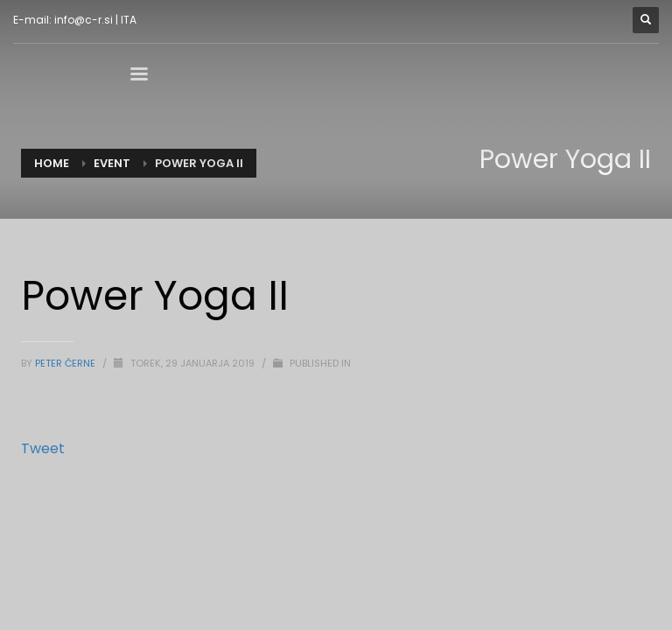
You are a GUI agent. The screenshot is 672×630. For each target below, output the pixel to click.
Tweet (43, 448)
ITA (129, 20)
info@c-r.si (84, 20)
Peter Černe (66, 363)
